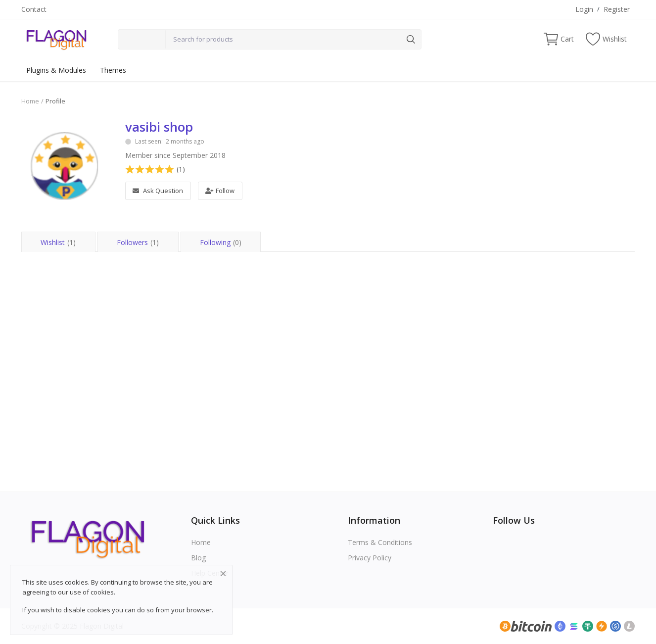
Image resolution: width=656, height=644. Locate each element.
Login (584, 9)
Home (30, 101)
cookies (102, 592)
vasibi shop (159, 127)
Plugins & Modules (56, 70)
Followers (138, 242)
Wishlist (58, 242)
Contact (34, 9)
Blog (198, 558)
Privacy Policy (370, 558)
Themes (113, 70)
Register (617, 9)
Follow (220, 191)
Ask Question (158, 191)
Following (222, 242)
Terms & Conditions (380, 542)
